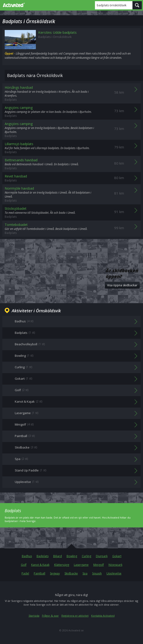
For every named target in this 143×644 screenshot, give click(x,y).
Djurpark (102, 556)
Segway (55, 573)
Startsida (34, 616)
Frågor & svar (50, 616)
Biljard (58, 556)
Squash (97, 573)
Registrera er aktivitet (75, 616)
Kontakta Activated (103, 616)
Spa (85, 573)
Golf (24, 565)
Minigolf (99, 565)
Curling (87, 556)
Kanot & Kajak (40, 565)
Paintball (40, 573)
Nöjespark (115, 565)
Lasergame (81, 565)
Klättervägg (62, 565)
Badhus (27, 556)
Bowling (72, 556)
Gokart (117, 556)
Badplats (43, 556)
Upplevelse (114, 573)
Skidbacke (71, 573)
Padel (25, 573)
